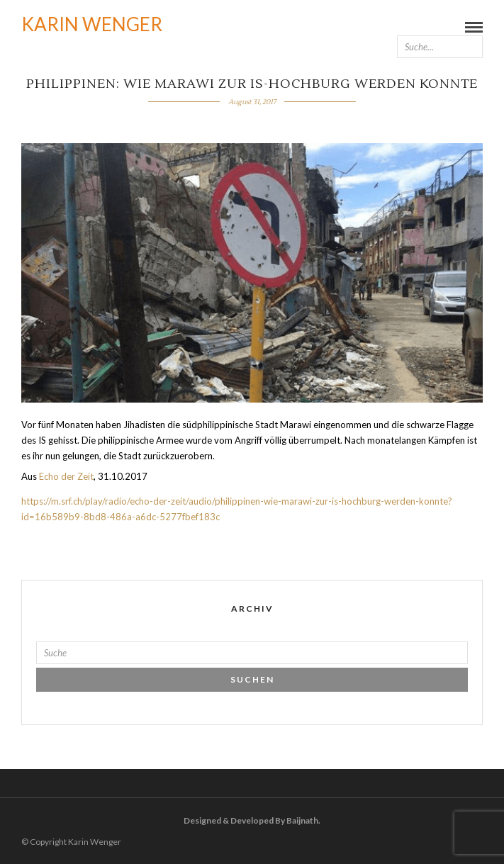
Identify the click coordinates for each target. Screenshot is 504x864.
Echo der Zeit (66, 476)
